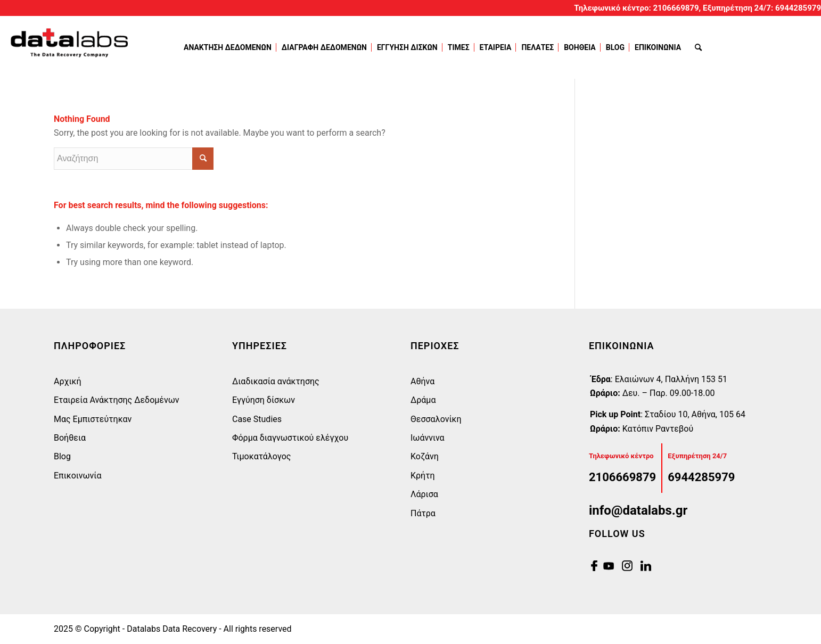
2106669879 (676, 8)
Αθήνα (422, 381)
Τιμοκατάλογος (261, 456)
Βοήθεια (70, 438)
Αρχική (68, 381)
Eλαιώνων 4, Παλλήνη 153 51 (671, 379)
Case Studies (257, 419)
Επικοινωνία (78, 476)
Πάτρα (423, 513)
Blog (62, 456)
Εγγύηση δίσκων (264, 400)
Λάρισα (424, 494)
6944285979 (798, 8)
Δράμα (423, 400)
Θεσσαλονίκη (436, 419)
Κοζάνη (425, 456)
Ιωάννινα (428, 438)
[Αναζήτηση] (698, 47)
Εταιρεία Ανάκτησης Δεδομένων (117, 400)
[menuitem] (230, 47)
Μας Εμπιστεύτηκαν (93, 419)
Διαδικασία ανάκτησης (276, 381)
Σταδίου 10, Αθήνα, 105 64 (695, 414)
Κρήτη (423, 476)
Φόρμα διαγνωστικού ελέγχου (290, 438)
